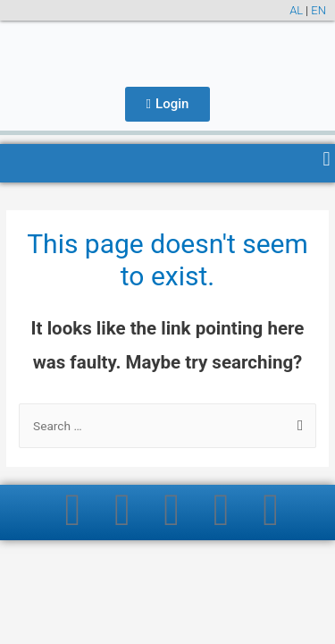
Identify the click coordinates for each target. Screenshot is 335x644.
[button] (327, 159)
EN (318, 10)
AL (296, 10)
